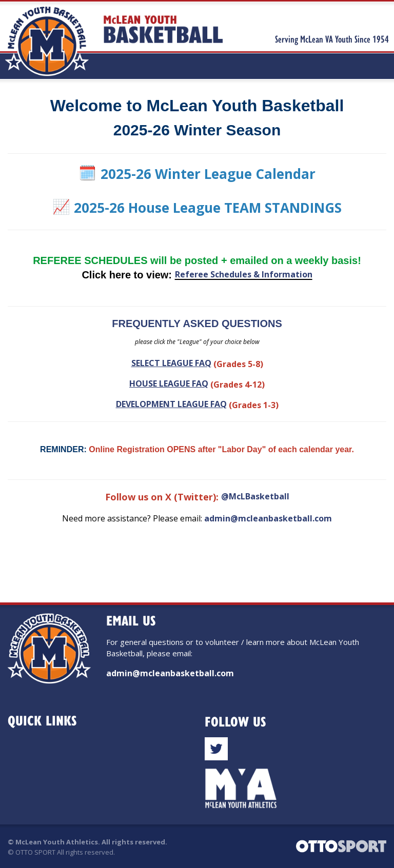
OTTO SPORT (35, 852)
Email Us (131, 620)
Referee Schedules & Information (244, 274)
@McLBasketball (255, 496)
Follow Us (235, 721)
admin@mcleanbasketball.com (268, 518)
